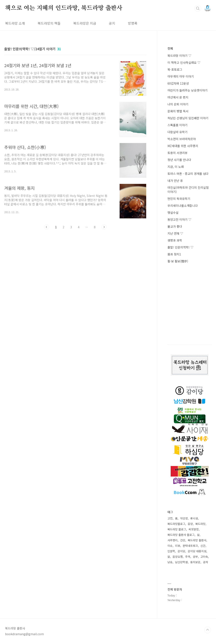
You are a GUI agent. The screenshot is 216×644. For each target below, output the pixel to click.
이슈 (170, 546)
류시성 (194, 518)
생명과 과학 (175, 240)
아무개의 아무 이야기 (181, 76)
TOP (208, 630)
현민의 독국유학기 (179, 199)
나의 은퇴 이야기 (178, 104)
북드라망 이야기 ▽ (179, 56)
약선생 (184, 518)
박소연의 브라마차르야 (182, 139)
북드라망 (200, 524)
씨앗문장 (194, 529)
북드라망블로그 (176, 524)
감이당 (181, 551)
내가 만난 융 (175, 181)
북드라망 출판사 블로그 (181, 535)
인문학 (171, 551)
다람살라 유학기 (178, 132)
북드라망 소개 (15, 23)
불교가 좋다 (175, 226)
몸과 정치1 (174, 254)
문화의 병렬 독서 (178, 111)
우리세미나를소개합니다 (183, 206)
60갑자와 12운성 (178, 83)
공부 (195, 557)
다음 (104, 227)
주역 (188, 557)
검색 (198, 8)
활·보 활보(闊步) (178, 261)
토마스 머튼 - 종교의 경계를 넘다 (188, 174)
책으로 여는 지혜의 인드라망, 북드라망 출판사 (64, 8)
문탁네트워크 (190, 546)
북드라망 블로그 (177, 529)
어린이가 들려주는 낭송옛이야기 (188, 90)
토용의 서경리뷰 (178, 153)
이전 (47, 227)
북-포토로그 (175, 69)
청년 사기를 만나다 (179, 160)
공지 (112, 23)
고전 (170, 518)
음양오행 (178, 557)
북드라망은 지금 (85, 23)
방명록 (133, 23)
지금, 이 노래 (176, 167)
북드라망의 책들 (49, 23)
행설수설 (173, 212)
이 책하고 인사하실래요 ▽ (184, 62)
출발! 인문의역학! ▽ (180, 247)
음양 (190, 524)
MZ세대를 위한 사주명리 (183, 146)
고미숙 (204, 557)
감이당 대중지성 (197, 551)
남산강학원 (181, 562)
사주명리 (173, 540)
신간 (203, 546)
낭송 (170, 562)
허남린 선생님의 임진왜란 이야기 (188, 118)
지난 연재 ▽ (175, 233)
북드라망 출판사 (197, 540)
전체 (170, 48)
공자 (205, 562)
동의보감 (195, 562)
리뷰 (178, 546)
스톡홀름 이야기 (178, 125)
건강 (183, 540)
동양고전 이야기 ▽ (179, 219)
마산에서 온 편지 (178, 97)
